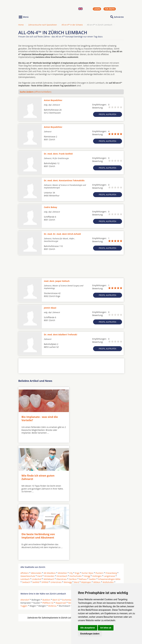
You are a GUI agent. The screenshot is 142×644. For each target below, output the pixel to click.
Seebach (26, 522)
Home (21, 25)
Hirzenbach (62, 516)
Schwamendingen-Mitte (109, 519)
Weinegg (68, 522)
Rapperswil (61, 543)
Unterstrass (56, 522)
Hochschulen (76, 516)
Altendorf (25, 540)
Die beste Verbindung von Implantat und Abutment (38, 476)
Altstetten (62, 513)
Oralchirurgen (27, 625)
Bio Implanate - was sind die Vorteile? (40, 418)
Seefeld (36, 522)
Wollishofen (108, 522)
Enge (77, 513)
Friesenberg (111, 513)
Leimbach (25, 519)
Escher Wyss (87, 513)
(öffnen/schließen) (36, 92)
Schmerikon (97, 543)
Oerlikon (73, 519)
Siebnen (109, 543)
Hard (40, 516)
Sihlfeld (45, 522)
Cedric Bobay (51, 207)
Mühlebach (49, 519)
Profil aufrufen (107, 114)
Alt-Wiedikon (50, 513)
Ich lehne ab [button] (106, 628)
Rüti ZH (86, 543)
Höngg (87, 516)
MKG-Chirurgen (28, 629)
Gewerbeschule (28, 516)
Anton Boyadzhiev (53, 100)
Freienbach (84, 540)
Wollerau (52, 546)
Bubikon (46, 540)
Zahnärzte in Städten (58, 625)
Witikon (97, 522)
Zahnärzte (119, 17)
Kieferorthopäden (29, 632)
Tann (117, 543)
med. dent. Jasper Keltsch (57, 281)
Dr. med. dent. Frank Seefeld (58, 154)
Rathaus (83, 519)
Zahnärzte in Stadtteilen (54, 630)
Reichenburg (74, 543)
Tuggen (24, 546)
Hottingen (97, 516)
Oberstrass (62, 519)
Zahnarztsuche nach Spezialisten (43, 25)
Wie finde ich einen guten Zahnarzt (90, 418)
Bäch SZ (56, 540)
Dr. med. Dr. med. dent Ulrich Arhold (62, 234)
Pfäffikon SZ (48, 543)
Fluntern (100, 513)
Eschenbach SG (69, 540)
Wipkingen (86, 522)
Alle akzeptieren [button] (88, 628)
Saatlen (92, 519)
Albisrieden (36, 513)
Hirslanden (49, 516)
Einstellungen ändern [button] (90, 634)
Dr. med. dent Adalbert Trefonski (61, 334)
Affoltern (25, 513)
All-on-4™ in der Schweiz (72, 25)
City (71, 513)
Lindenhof (37, 519)
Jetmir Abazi (50, 308)
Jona (114, 540)
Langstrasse (109, 516)
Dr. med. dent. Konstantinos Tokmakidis (64, 180)
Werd (77, 522)
